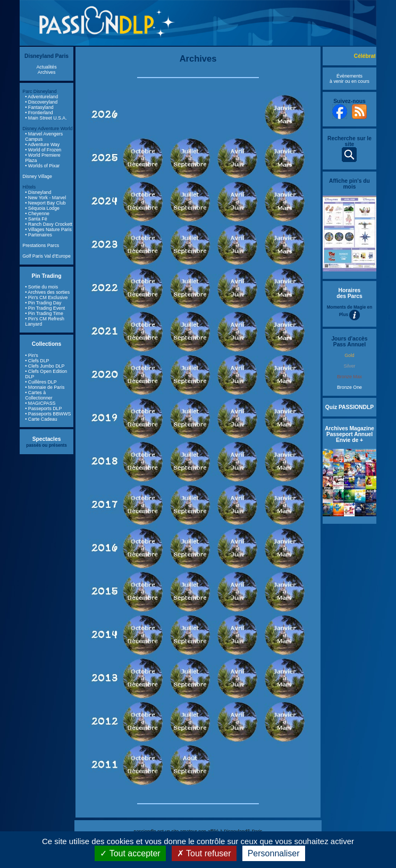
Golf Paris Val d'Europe (47, 256)
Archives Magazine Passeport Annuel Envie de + (349, 434)
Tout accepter (130, 853)
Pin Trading (47, 276)
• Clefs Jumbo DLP (45, 366)
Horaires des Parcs (349, 293)
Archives (47, 72)
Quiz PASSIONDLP (349, 407)
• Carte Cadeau (41, 419)
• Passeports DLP (43, 409)
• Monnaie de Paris (45, 387)
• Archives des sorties (47, 292)
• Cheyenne (37, 214)
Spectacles (47, 439)
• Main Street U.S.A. (46, 118)
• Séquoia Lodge (42, 208)
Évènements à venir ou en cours (349, 79)
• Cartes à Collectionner (39, 395)
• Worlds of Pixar (42, 166)
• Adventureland (41, 97)
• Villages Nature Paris (48, 229)
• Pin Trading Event (45, 308)
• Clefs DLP (37, 361)
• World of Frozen (43, 150)
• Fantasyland (39, 107)
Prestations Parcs (41, 245)
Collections (47, 344)
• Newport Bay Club (45, 203)
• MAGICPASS (40, 403)
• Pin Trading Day (43, 303)
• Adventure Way (42, 144)
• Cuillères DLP (41, 382)
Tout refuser (204, 853)
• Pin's (31, 355)
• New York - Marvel (45, 198)
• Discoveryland (41, 102)
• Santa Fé (36, 219)
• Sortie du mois (41, 287)
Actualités (46, 67)
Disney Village (37, 176)
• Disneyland (38, 192)
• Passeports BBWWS (48, 414)
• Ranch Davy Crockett (49, 224)
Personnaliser (274, 853)
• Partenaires (39, 235)
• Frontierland (39, 113)
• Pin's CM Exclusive (46, 297)
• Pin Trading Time (44, 313)
